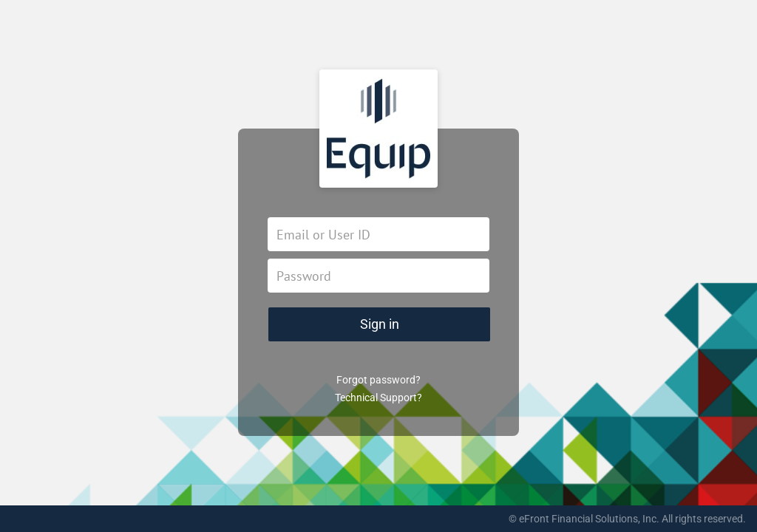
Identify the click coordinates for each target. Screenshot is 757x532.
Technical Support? (378, 398)
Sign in (380, 324)
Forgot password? (378, 380)
